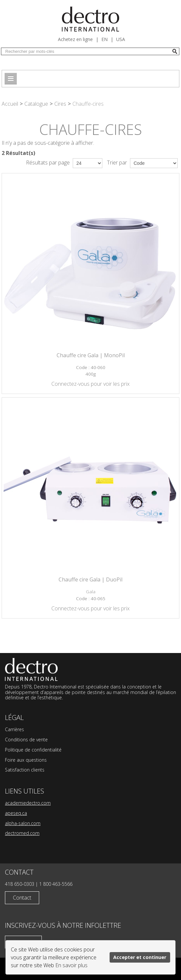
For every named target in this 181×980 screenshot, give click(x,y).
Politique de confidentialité (33, 750)
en (104, 39)
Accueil (10, 104)
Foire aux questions (26, 760)
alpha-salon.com (23, 823)
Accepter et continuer (140, 957)
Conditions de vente (26, 740)
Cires (60, 104)
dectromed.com (22, 833)
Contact (22, 898)
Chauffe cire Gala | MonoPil (91, 355)
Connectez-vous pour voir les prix (90, 384)
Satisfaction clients (25, 770)
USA (121, 39)
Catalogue (36, 104)
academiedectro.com (28, 803)
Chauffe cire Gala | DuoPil (90, 579)
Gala (91, 591)
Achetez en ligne (75, 39)
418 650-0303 (20, 884)
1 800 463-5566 (56, 884)
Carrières (14, 729)
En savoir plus (71, 965)
